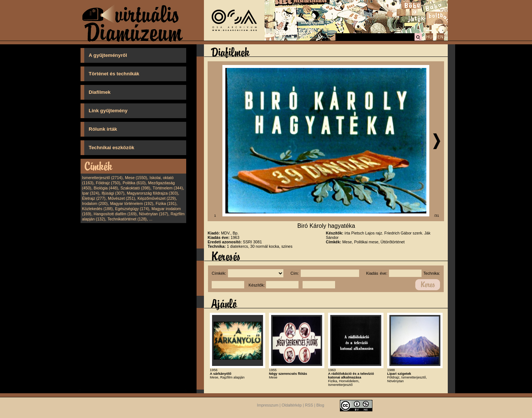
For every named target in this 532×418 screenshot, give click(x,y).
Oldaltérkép (292, 405)
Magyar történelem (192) (132, 203)
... (151, 219)
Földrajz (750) (108, 183)
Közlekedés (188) (97, 209)
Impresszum (268, 405)
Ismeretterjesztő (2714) (102, 178)
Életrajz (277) (94, 198)
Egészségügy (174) (132, 209)
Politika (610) (134, 183)
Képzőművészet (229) (157, 198)
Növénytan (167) (154, 214)
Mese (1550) (136, 178)
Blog (320, 405)
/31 (437, 216)
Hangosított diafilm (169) (115, 214)
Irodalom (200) (95, 203)
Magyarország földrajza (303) (152, 193)
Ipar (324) (91, 193)
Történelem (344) (168, 188)
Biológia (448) (106, 188)
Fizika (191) (166, 203)
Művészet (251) (121, 198)
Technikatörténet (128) (127, 219)
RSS (309, 405)
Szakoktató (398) (135, 188)
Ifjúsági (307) (113, 193)
